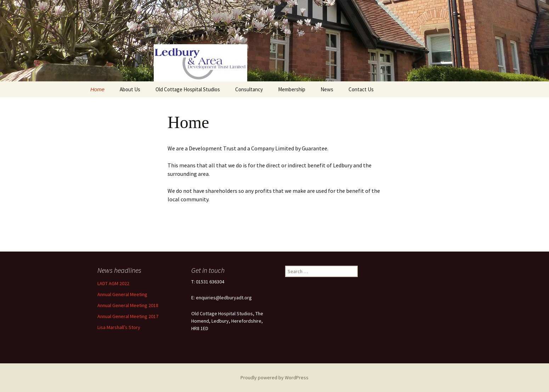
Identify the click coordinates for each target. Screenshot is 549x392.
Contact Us (361, 89)
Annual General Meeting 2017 (128, 316)
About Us (130, 89)
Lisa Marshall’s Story (119, 327)
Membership (292, 89)
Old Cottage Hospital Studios (188, 89)
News (327, 89)
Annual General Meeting (122, 294)
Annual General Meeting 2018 (128, 305)
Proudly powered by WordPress (274, 377)
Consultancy (249, 89)
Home (97, 89)
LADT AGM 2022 (113, 283)
